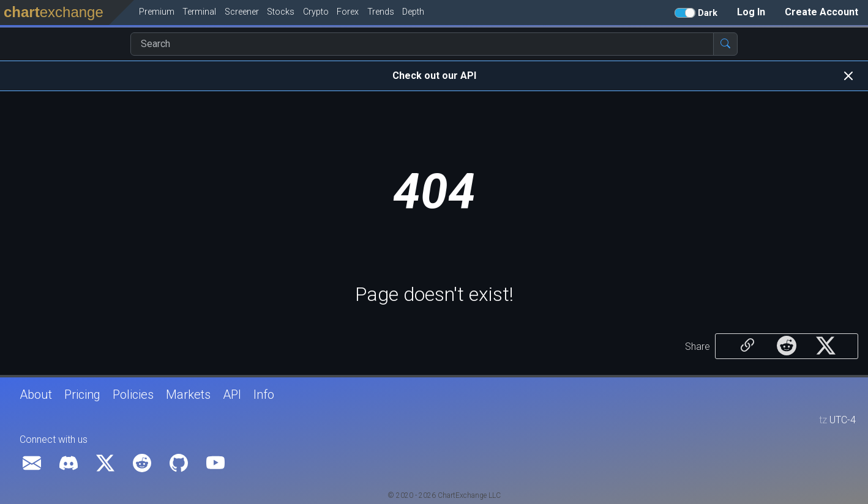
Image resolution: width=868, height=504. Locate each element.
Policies (133, 395)
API (232, 395)
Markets (188, 395)
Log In (751, 12)
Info (264, 395)
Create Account (821, 12)
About (36, 395)
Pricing (82, 395)
